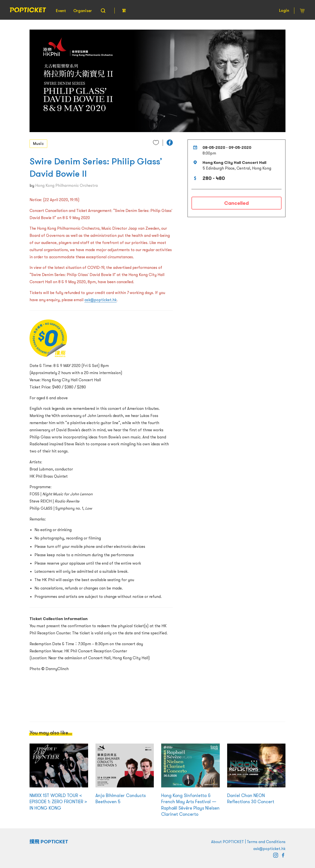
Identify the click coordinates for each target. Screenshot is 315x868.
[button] (170, 143)
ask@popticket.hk (101, 300)
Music (38, 143)
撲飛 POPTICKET (49, 842)
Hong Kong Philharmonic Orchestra (66, 185)
